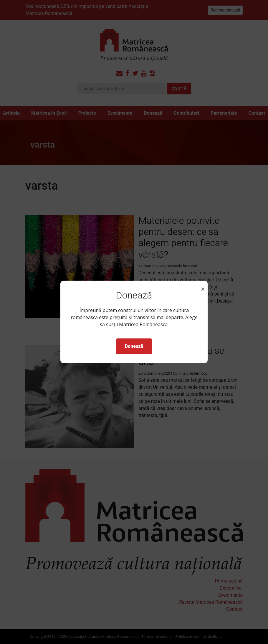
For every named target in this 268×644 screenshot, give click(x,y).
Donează (134, 346)
